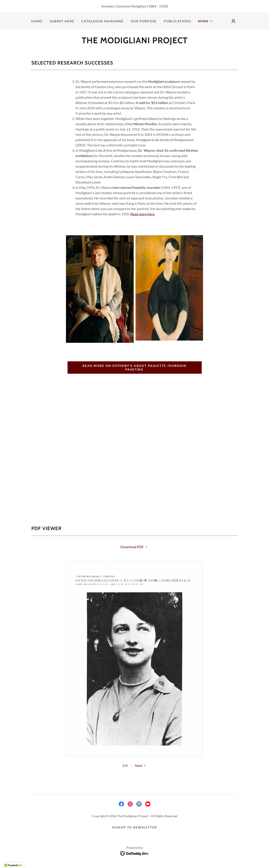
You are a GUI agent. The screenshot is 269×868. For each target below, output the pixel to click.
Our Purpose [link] (144, 21)
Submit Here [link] (62, 21)
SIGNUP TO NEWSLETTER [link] (134, 827)
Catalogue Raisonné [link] (103, 21)
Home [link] (37, 21)
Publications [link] (177, 21)
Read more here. (143, 214)
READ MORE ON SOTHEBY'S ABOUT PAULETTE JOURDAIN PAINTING (134, 368)
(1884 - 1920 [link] (157, 6)
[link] (135, 42)
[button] (206, 21)
